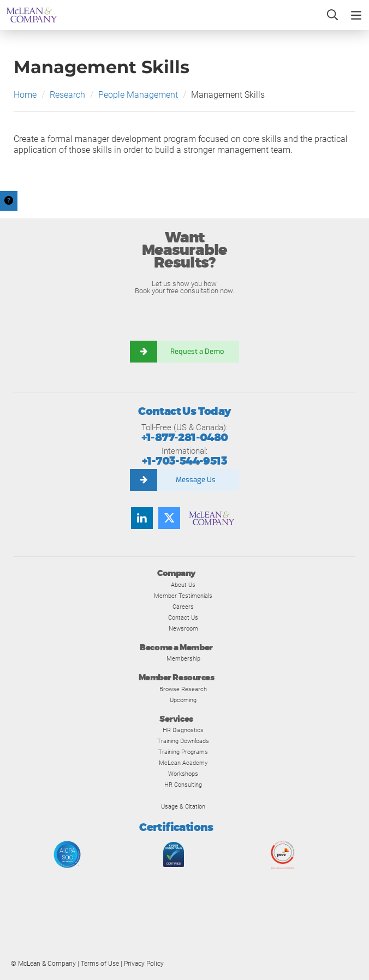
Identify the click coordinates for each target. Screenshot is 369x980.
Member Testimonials (183, 596)
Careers (183, 607)
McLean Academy (183, 763)
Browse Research (183, 689)
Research (67, 95)
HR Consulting (183, 785)
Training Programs (183, 752)
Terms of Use (100, 964)
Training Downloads (183, 741)
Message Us (196, 480)
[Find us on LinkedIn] (142, 518)
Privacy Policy (144, 964)
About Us (183, 585)
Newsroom (183, 628)
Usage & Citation (183, 806)
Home (25, 95)
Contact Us (183, 617)
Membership (183, 658)
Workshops (183, 774)
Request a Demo (198, 351)
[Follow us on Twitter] (169, 518)
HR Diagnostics (183, 730)
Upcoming (183, 700)
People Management (138, 95)
